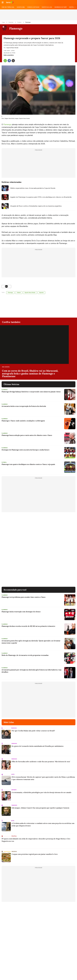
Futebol (19, 22)
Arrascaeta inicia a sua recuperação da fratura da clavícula (24, 406)
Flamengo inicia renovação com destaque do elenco (21, 612)
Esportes (11, 22)
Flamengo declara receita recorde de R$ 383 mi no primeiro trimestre (28, 626)
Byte (13, 774)
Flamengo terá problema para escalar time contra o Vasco (24, 597)
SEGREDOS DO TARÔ (61, 7)
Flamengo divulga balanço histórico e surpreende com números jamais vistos (31, 392)
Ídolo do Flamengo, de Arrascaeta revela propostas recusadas (25, 655)
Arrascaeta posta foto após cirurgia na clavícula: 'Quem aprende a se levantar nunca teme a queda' (31, 642)
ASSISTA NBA (21, 7)
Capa (4, 22)
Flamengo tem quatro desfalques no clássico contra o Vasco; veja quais (28, 464)
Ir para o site (10, 2)
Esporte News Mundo (30, 293)
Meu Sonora (6, 367)
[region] (38, 15)
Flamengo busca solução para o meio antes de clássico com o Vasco (27, 435)
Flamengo (28, 22)
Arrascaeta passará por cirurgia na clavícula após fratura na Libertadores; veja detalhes (31, 671)
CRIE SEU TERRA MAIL (8, 7)
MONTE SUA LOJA (47, 7)
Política (14, 836)
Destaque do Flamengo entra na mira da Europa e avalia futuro (25, 450)
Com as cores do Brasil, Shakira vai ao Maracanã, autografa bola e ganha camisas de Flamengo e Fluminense (30, 374)
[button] (3, 2)
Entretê (14, 790)
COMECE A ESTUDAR (33, 7)
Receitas (14, 852)
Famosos (14, 728)
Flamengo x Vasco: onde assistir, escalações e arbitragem (23, 421)
